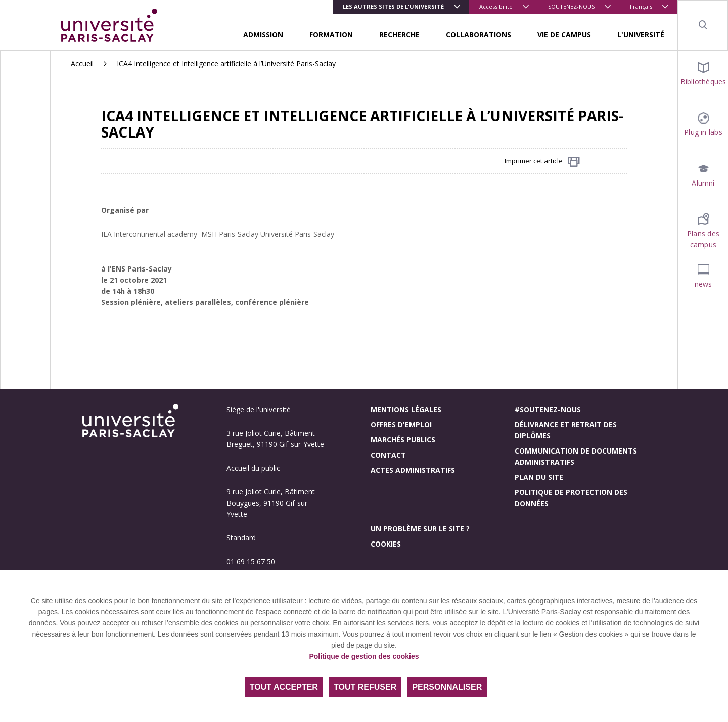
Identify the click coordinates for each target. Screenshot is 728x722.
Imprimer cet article (542, 162)
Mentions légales (406, 409)
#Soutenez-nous (548, 409)
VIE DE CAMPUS (564, 35)
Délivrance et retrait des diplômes (566, 430)
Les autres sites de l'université (393, 6)
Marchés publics (403, 440)
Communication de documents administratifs (576, 456)
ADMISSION (263, 35)
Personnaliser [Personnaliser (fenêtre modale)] (447, 687)
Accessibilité (496, 6)
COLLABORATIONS (479, 35)
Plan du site (539, 477)
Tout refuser (365, 687)
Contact (388, 455)
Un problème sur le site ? (420, 529)
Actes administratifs (413, 470)
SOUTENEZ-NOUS (571, 6)
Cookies (386, 544)
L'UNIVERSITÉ (641, 35)
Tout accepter (284, 687)
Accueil (82, 63)
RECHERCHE (399, 35)
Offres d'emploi (401, 424)
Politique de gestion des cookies (364, 656)
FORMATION (331, 35)
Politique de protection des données (571, 498)
